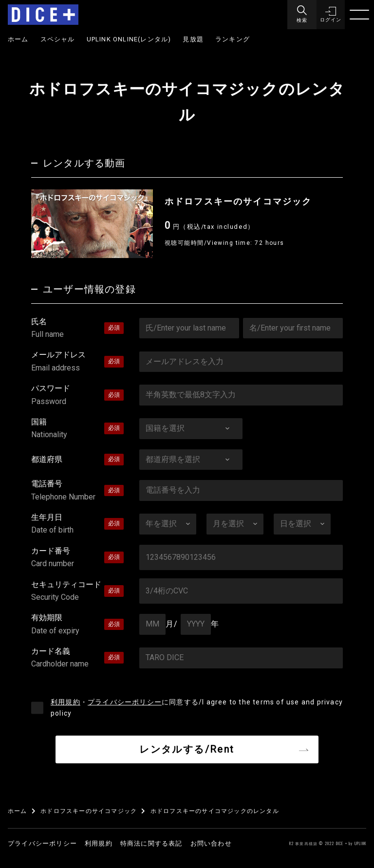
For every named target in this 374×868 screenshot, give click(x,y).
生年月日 (77, 525)
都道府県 (47, 459)
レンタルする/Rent (187, 749)
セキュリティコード (77, 592)
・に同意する (197, 708)
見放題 (193, 39)
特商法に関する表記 (151, 843)
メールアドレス (77, 362)
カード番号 (77, 558)
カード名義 (77, 659)
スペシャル (58, 39)
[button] (330, 15)
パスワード (77, 396)
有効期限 (77, 625)
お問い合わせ (211, 843)
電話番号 (77, 491)
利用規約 (65, 702)
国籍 (77, 429)
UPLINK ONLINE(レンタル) (129, 39)
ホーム (18, 39)
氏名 (77, 329)
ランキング (233, 39)
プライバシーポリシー (125, 702)
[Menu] (301, 15)
